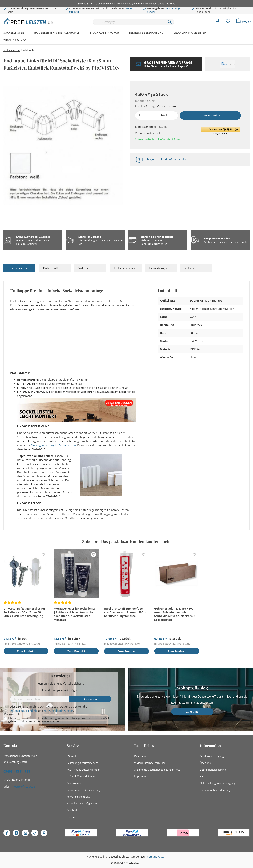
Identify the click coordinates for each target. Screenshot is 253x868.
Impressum (141, 776)
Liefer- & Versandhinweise (82, 776)
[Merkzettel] (228, 22)
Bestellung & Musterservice (82, 763)
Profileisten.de (11, 50)
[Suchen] (170, 22)
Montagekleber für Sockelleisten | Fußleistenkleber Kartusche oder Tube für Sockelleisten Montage (76, 614)
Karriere (205, 776)
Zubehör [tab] (191, 268)
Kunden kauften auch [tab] (150, 541)
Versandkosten (156, 857)
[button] (221, 131)
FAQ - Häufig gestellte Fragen (83, 770)
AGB (106, 718)
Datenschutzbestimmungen (42, 718)
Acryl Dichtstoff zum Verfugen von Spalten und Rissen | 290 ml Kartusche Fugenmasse (126, 612)
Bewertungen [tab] (159, 268)
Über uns (205, 763)
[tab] (19, 268)
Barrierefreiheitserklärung (215, 790)
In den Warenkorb (210, 115)
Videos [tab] (83, 268)
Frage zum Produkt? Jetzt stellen (167, 159)
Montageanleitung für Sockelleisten (53, 445)
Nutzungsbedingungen (58, 711)
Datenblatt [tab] (51, 268)
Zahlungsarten (75, 783)
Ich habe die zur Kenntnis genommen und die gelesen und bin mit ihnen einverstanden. (58, 720)
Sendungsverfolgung (212, 756)
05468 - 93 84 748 (17, 771)
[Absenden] (90, 699)
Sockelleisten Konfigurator (82, 803)
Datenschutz (141, 756)
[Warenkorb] (244, 22)
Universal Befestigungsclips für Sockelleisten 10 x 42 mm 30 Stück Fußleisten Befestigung (24, 612)
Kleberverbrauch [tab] (126, 268)
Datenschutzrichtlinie (24, 711)
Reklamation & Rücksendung (83, 790)
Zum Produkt (26, 651)
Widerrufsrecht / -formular (150, 763)
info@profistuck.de (23, 787)
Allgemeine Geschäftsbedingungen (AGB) (158, 770)
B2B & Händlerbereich (213, 770)
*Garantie (72, 756)
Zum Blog (192, 712)
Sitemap (71, 817)
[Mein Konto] (218, 22)
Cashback (72, 810)
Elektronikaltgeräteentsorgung (217, 783)
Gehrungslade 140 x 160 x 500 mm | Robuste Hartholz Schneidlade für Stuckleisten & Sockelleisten (175, 614)
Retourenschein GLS (78, 797)
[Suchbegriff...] (129, 22)
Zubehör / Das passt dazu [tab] (105, 541)
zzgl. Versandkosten (164, 106)
